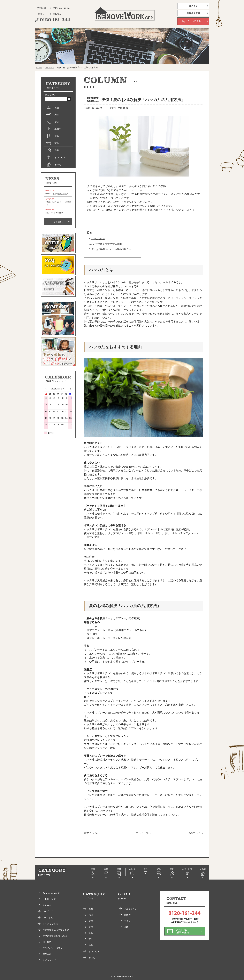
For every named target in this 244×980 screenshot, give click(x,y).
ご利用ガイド (49, 899)
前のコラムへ (92, 833)
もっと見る (58, 222)
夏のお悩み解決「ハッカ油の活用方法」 (112, 249)
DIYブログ (48, 911)
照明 (91, 909)
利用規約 (47, 942)
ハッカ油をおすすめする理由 (107, 244)
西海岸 (127, 915)
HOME (39, 67)
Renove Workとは (52, 893)
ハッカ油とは (98, 239)
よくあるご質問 (50, 924)
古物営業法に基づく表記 (55, 936)
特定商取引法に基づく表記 (56, 930)
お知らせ (47, 905)
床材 (91, 915)
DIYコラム (49, 67)
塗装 (91, 945)
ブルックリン (131, 909)
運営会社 (47, 954)
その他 (92, 958)
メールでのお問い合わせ (183, 931)
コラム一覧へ (144, 833)
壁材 (91, 921)
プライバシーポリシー (54, 948)
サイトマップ (49, 960)
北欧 (126, 927)
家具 (91, 939)
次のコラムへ (196, 833)
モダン (127, 921)
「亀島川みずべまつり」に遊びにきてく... (58, 202)
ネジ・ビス (94, 951)
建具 (91, 933)
